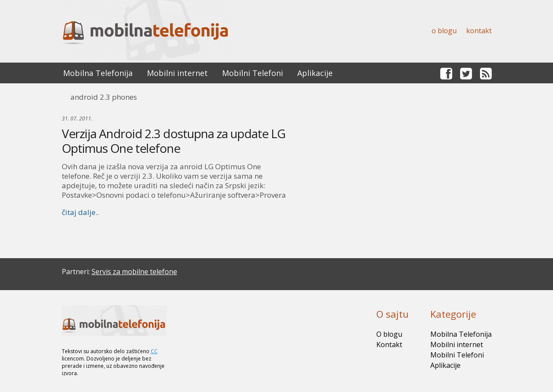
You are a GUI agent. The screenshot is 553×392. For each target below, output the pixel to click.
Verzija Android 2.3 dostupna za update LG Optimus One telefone (173, 141)
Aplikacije (315, 73)
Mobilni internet (177, 73)
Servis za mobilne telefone (134, 272)
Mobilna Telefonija (98, 73)
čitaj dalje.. (80, 212)
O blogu (444, 31)
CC (154, 351)
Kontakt (479, 31)
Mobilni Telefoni (253, 73)
